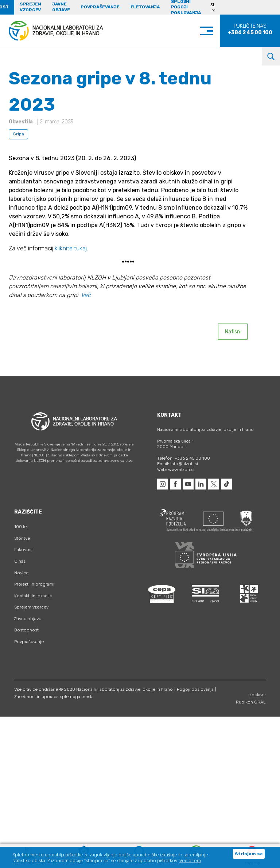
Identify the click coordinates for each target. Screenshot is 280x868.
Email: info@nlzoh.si (178, 464)
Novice (21, 573)
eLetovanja (145, 7)
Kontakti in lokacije (33, 596)
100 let (21, 527)
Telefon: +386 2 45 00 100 (184, 458)
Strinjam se (249, 854)
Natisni (233, 332)
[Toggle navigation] (214, 31)
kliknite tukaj (71, 248)
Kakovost (24, 550)
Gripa (18, 134)
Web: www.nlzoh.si (176, 469)
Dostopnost (26, 630)
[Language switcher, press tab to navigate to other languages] (216, 7)
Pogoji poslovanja (195, 689)
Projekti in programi (34, 584)
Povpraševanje (100, 7)
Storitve (22, 538)
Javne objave (61, 7)
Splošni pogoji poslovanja (186, 7)
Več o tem (190, 861)
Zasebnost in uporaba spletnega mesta (54, 697)
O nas (20, 561)
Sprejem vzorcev (30, 7)
